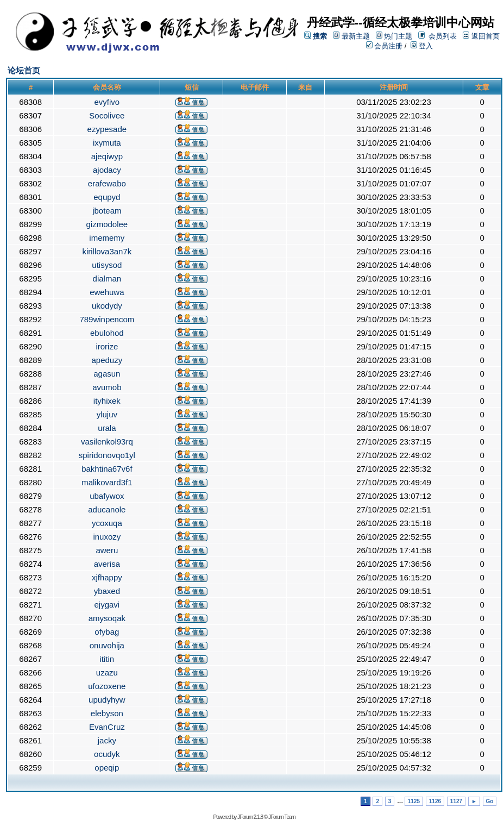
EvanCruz (107, 727)
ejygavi (107, 605)
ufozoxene (107, 686)
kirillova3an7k (107, 251)
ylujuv (107, 414)
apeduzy (107, 360)
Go (490, 801)
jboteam (107, 211)
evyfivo (107, 102)
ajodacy (107, 170)
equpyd (107, 197)
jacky (107, 740)
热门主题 (398, 36)
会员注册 (385, 46)
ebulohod (107, 333)
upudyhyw (107, 700)
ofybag (107, 632)
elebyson (107, 713)
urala (107, 428)
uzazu (107, 672)
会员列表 (443, 36)
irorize (107, 346)
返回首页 (486, 36)
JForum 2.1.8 (250, 817)
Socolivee (107, 115)
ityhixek (107, 401)
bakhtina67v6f (107, 469)
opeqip (107, 768)
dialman (107, 279)
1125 (414, 801)
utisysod (107, 265)
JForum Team (282, 817)
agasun (107, 374)
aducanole (107, 509)
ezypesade (107, 129)
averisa (107, 564)
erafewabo (107, 183)
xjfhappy (107, 577)
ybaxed (107, 591)
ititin (107, 659)
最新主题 (356, 36)
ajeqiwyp (107, 156)
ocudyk (107, 754)
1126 (435, 801)
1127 (456, 801)
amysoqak (107, 618)
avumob (107, 387)
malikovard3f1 (107, 482)
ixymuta (107, 143)
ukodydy (107, 306)
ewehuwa (107, 292)
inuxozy (107, 537)
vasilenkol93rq (107, 442)
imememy (107, 238)
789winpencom (107, 319)
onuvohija (107, 645)
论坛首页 (24, 70)
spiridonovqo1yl (107, 455)
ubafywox (107, 496)
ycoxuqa (107, 523)
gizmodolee (107, 224)
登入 (422, 46)
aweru (107, 550)
